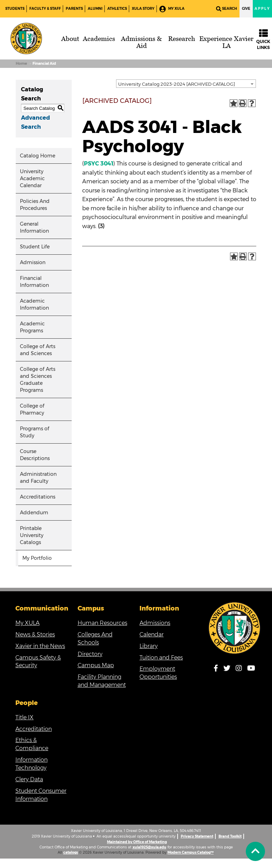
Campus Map (96, 665)
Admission (33, 262)
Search (227, 9)
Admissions (155, 623)
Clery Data (29, 779)
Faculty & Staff (45, 9)
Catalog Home (38, 156)
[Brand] (26, 38)
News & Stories (35, 634)
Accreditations (38, 497)
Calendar (152, 634)
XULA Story (143, 9)
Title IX (24, 717)
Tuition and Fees (161, 658)
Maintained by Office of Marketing (137, 842)
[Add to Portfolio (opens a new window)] (234, 103)
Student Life (35, 247)
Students (15, 9)
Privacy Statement (197, 836)
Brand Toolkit (230, 836)
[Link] (235, 628)
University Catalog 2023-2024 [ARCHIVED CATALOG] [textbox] (177, 84)
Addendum (34, 513)
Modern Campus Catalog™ (191, 852)
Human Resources (102, 623)
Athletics (117, 9)
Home (21, 63)
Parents (74, 9)
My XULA (172, 9)
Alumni (95, 9)
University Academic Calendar (32, 178)
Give (246, 9)
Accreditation (34, 729)
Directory (90, 654)
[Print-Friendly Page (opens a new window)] (243, 103)
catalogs (71, 852)
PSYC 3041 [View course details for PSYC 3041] (99, 164)
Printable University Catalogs (32, 535)
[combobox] (186, 84)
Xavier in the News (40, 646)
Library (149, 646)
